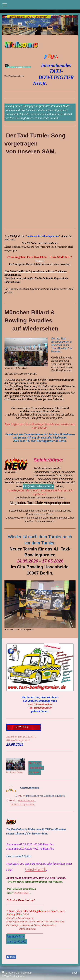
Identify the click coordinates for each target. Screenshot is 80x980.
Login (75, 973)
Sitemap (27, 973)
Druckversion (11, 973)
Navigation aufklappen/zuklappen (40, 5)
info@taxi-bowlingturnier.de (38, 486)
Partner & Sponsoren (23, 804)
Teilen (11, 957)
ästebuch (38, 869)
